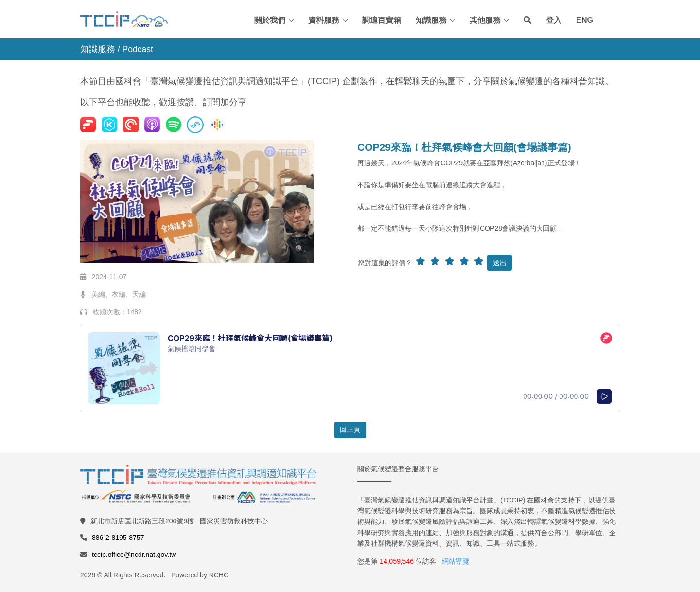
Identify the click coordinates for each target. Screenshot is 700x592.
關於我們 (270, 20)
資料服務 (324, 20)
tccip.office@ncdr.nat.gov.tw (134, 555)
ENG (585, 20)
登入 (554, 20)
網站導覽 (455, 561)
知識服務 (431, 20)
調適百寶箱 (382, 20)
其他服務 (485, 20)
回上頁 (350, 430)
